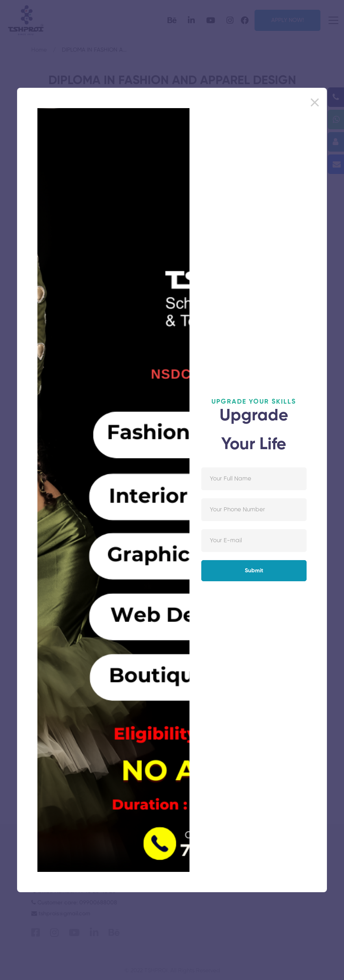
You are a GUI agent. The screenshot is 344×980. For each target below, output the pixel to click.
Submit (254, 571)
